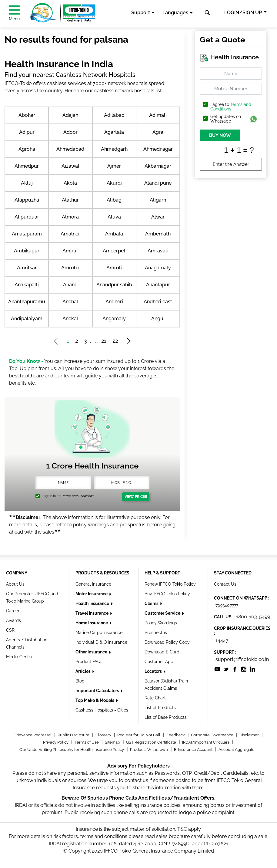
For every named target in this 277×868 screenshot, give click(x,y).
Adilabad (114, 115)
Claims (152, 603)
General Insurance (93, 584)
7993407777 (227, 605)
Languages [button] (175, 13)
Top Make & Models (95, 700)
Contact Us (225, 584)
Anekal (70, 319)
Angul (158, 319)
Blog (80, 681)
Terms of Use (87, 742)
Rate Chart (155, 698)
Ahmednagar (158, 149)
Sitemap (113, 742)
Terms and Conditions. (78, 496)
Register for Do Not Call (139, 735)
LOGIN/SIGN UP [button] (243, 13)
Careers (14, 611)
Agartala (114, 132)
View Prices (136, 497)
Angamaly (114, 319)
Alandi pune (158, 183)
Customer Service (163, 613)
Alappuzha (27, 200)
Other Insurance (92, 652)
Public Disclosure (74, 735)
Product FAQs (89, 662)
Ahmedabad (70, 149)
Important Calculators (98, 691)
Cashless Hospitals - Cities (102, 710)
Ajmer (114, 166)
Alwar (158, 217)
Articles (83, 671)
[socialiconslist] (217, 669)
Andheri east (158, 302)
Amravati (158, 251)
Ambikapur (27, 251)
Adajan (70, 115)
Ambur (70, 251)
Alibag (114, 200)
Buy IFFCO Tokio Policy (167, 594)
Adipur (27, 132)
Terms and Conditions (231, 107)
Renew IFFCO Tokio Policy (170, 584)
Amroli (114, 268)
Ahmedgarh (114, 149)
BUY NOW (220, 135)
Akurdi (114, 183)
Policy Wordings (161, 623)
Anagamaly (158, 268)
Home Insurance (92, 623)
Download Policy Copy (167, 642)
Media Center (19, 657)
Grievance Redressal (33, 735)
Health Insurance (93, 603)
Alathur (70, 200)
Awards (13, 620)
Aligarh (158, 200)
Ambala (114, 234)
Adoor (70, 132)
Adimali (158, 115)
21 (104, 341)
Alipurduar (27, 217)
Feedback (176, 735)
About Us (15, 584)
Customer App (159, 662)
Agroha (27, 149)
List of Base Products (166, 717)
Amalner (70, 234)
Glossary (104, 735)
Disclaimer (250, 735)
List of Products (160, 708)
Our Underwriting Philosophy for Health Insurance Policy (72, 750)
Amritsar (27, 268)
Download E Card (162, 652)
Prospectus (156, 633)
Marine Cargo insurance (99, 633)
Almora (70, 217)
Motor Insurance (92, 594)
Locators (154, 671)
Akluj (27, 183)
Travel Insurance (92, 613)
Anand (70, 285)
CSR (10, 630)
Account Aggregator (237, 750)
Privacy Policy (56, 742)
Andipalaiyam (27, 319)
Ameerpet (114, 251)
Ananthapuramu (27, 302)
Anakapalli (27, 285)
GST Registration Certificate (152, 742)
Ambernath (158, 234)
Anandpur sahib (114, 285)
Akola (70, 183)
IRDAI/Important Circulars (206, 742)
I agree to (231, 107)
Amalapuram (27, 234)
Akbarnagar (158, 166)
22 (115, 341)
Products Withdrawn (149, 750)
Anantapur (158, 285)
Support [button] (141, 13)
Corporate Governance (213, 735)
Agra (158, 132)
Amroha (70, 268)
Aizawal (70, 166)
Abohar (27, 115)
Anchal (70, 302)
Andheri (114, 302)
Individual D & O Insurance (101, 642)
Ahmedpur (27, 166)
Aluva (114, 217)
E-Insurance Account (194, 750)
